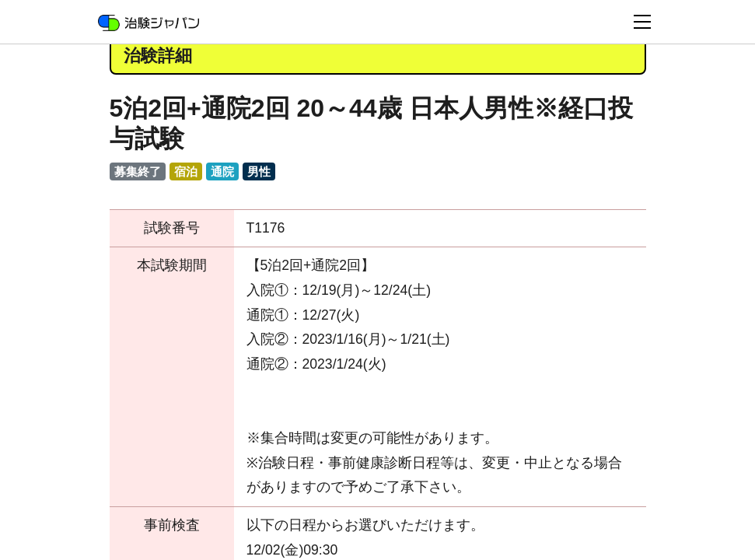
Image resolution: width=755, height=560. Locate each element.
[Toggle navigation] (642, 22)
